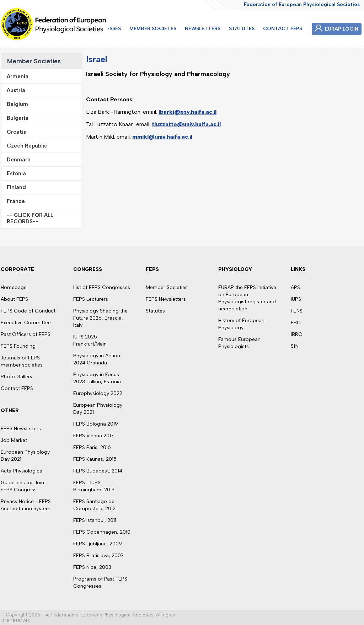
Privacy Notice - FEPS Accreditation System (26, 505)
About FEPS (14, 299)
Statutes (155, 311)
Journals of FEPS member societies (22, 361)
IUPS (296, 299)
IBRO (297, 334)
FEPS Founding (18, 346)
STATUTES (242, 29)
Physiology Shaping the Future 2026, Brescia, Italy (100, 318)
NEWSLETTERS (203, 29)
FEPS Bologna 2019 (96, 424)
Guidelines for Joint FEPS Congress (23, 486)
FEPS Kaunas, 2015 (95, 459)
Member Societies (34, 61)
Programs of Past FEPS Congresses (100, 583)
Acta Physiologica (22, 471)
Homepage (14, 287)
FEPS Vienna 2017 (93, 436)
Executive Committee (26, 323)
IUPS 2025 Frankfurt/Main (90, 340)
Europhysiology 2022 (98, 393)
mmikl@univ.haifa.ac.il (162, 137)
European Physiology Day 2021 (25, 456)
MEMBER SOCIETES (153, 29)
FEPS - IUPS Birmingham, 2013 (94, 486)
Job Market (14, 440)
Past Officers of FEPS (26, 334)
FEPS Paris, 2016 (92, 447)
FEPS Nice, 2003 (92, 567)
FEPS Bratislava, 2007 (98, 555)
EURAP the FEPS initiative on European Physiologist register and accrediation (247, 298)
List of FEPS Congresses (102, 287)
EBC (296, 323)
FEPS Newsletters (21, 429)
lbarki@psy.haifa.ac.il (188, 112)
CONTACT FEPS (283, 29)
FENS (297, 311)
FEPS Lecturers (91, 299)
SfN (295, 346)
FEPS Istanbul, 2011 (95, 520)
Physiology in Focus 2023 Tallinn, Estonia (97, 378)
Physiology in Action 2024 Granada (97, 359)
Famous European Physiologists (239, 343)
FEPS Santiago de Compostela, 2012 (94, 505)
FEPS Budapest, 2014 (98, 471)
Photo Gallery (17, 377)
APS (295, 287)
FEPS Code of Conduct (28, 311)
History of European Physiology (241, 324)
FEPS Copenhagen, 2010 (102, 532)
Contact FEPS (17, 388)
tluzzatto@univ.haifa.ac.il (186, 124)
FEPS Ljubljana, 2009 (98, 544)
